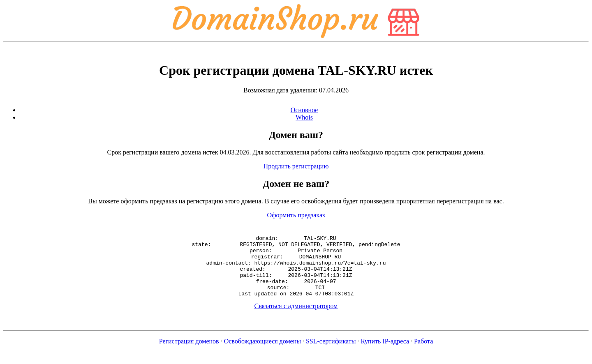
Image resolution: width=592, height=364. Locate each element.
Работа (423, 354)
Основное (304, 110)
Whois (304, 117)
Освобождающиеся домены (262, 354)
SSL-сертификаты (331, 354)
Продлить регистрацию (296, 166)
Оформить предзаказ (296, 215)
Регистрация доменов (189, 354)
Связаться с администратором (296, 318)
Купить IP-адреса (385, 354)
